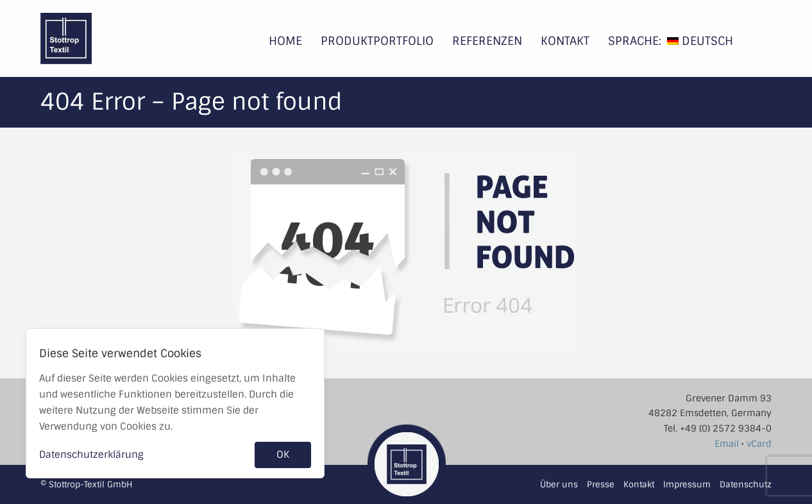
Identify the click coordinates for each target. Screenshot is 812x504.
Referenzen (487, 41)
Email (727, 444)
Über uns (559, 484)
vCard (759, 444)
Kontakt (565, 41)
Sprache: (635, 41)
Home (285, 41)
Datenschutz (746, 484)
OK (283, 455)
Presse (601, 484)
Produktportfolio (377, 41)
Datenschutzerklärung (91, 455)
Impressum (687, 484)
